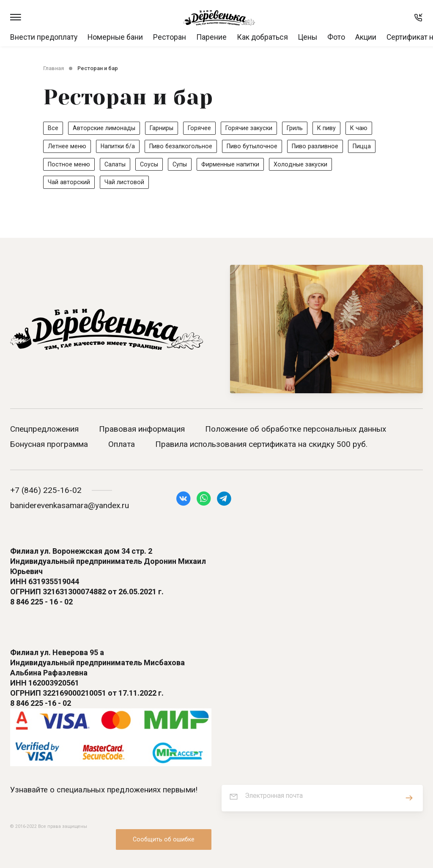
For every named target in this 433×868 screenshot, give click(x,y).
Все (53, 128)
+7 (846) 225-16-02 (46, 492)
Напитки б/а (118, 146)
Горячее (201, 128)
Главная (53, 68)
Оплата (122, 446)
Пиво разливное (321, 146)
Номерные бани (115, 37)
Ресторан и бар (98, 68)
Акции (366, 37)
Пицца (369, 146)
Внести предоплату (44, 37)
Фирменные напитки (233, 165)
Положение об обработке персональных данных (296, 431)
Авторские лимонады (104, 128)
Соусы (151, 165)
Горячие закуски (252, 128)
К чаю (365, 128)
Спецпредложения (44, 431)
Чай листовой (125, 183)
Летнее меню (67, 146)
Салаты (116, 165)
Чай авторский (69, 183)
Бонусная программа (49, 446)
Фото (336, 37)
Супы (182, 165)
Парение (211, 37)
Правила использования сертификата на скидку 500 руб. (261, 446)
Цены (308, 37)
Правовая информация (142, 431)
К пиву (332, 128)
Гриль (300, 128)
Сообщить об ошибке (164, 830)
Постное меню (69, 165)
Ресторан (170, 37)
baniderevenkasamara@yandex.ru (70, 507)
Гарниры (163, 128)
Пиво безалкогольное (183, 146)
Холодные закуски (304, 165)
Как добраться (262, 37)
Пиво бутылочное (256, 146)
